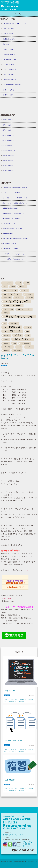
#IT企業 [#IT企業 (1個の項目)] (19, 283)
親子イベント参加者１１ (9, 145)
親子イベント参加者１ (8, 140)
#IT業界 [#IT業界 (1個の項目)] (27, 283)
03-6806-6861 (10, 6)
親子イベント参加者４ (8, 125)
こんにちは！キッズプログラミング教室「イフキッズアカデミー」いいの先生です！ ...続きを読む (19, 750)
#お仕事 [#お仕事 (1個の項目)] (13, 287)
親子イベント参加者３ (8, 130)
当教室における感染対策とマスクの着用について (15, 188)
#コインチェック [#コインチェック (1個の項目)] (29, 294)
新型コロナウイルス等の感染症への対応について (15, 203)
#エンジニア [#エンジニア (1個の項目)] (22, 287)
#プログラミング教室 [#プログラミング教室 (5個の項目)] (13, 306)
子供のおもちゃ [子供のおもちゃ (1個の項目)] (17, 351)
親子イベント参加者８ (8, 161)
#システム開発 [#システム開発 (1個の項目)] (7, 298)
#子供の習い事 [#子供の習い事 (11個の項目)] (12, 327)
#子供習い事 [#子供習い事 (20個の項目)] (13, 331)
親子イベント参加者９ (8, 155)
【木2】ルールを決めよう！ (10, 90)
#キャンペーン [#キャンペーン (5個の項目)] (10, 290)
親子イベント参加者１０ (9, 150)
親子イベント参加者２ (8, 135)
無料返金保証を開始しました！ (10, 208)
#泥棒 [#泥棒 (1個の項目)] (28, 335)
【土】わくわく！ (7, 44)
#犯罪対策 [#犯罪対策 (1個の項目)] (6, 340)
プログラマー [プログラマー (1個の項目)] (29, 347)
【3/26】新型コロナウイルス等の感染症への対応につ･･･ (17, 198)
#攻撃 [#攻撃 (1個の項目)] (28, 332)
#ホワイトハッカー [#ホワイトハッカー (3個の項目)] (25, 309)
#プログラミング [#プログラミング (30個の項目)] (17, 302)
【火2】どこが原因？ (8, 34)
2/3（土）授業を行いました (9, 244)
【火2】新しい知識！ (8, 95)
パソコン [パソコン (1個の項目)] (19, 347)
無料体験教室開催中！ (8, 234)
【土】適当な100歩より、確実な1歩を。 (13, 85)
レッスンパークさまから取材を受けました (13, 193)
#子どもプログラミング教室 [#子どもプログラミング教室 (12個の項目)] (19, 317)
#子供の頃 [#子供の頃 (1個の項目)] (28, 327)
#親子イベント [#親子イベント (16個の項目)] (23, 339)
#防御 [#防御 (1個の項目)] (14, 343)
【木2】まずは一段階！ (8, 29)
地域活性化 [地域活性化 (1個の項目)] (6, 351)
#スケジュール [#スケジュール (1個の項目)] (19, 298)
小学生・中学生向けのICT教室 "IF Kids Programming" (23, 862)
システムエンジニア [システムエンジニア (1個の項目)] (25, 343)
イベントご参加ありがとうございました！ (13, 259)
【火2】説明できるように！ (10, 54)
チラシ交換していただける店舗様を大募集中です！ (15, 239)
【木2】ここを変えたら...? (9, 70)
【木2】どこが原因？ (8, 49)
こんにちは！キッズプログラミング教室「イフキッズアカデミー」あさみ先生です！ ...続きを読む (19, 700)
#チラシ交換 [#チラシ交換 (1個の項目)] (30, 298)
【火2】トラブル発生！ (8, 75)
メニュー (19, 14)
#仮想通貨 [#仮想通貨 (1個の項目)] (6, 313)
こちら (26, 570)
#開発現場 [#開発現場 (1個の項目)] (6, 343)
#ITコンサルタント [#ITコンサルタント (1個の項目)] (8, 283)
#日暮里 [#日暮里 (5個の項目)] (18, 335)
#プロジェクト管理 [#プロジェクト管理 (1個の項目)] (8, 309)
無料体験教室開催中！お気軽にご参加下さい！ (14, 213)
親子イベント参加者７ (8, 166)
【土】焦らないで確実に (9, 64)
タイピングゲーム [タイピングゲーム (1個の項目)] (8, 347)
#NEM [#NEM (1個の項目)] (5, 287)
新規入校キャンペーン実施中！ (10, 249)
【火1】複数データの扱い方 (10, 80)
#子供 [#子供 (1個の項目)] (5, 323)
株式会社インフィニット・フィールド (15, 835)
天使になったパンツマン (9, 223)
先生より (4, 365)
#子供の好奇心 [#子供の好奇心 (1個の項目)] (14, 323)
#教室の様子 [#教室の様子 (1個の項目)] (7, 335)
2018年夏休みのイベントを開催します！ (13, 218)
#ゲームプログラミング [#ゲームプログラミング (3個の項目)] (12, 294)
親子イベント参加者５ (8, 120)
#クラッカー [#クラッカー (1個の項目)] (25, 290)
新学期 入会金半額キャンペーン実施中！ (13, 228)
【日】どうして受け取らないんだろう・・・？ (14, 24)
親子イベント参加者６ (8, 171)
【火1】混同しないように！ (10, 39)
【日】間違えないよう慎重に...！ (11, 59)
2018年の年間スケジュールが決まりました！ (14, 254)
